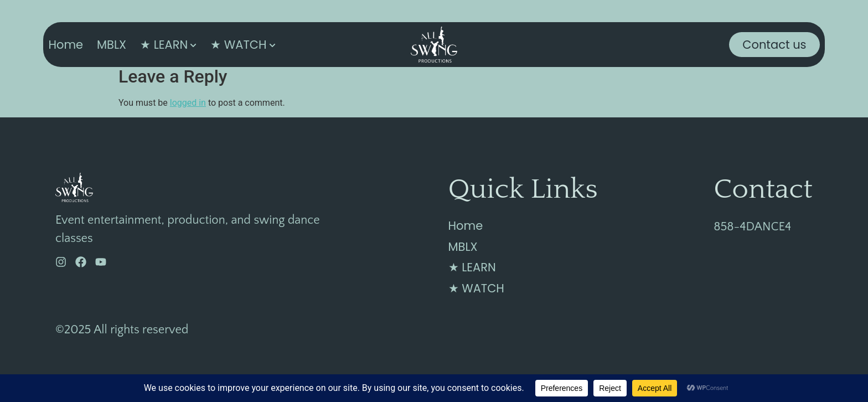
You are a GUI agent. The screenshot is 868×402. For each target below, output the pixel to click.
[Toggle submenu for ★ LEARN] (192, 45)
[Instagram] (61, 262)
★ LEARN (164, 45)
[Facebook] (81, 262)
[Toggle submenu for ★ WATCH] (271, 45)
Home (66, 45)
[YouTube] (101, 262)
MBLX (112, 45)
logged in (188, 103)
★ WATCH (238, 45)
